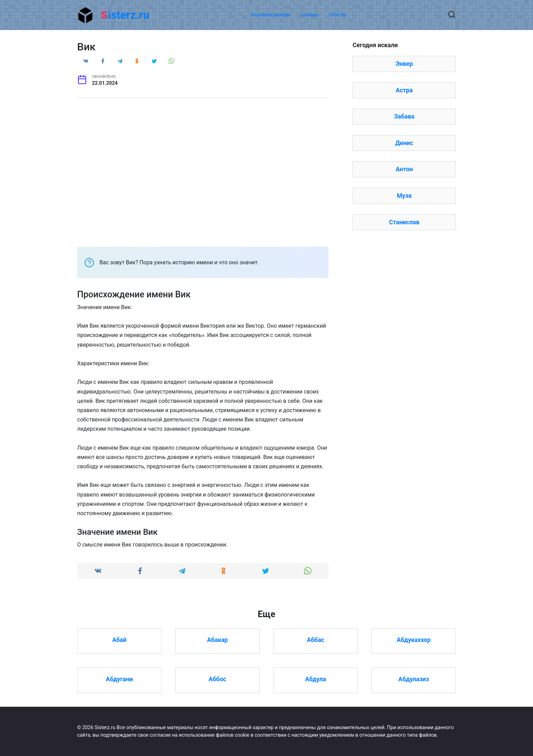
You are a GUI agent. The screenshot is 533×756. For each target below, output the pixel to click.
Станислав (404, 222)
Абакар (217, 640)
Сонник (310, 15)
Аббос (217, 679)
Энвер (404, 64)
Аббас (315, 640)
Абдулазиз (414, 679)
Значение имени (270, 15)
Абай (119, 640)
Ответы (338, 15)
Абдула (316, 679)
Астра (404, 90)
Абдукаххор (414, 640)
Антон (404, 169)
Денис (404, 143)
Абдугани (119, 679)
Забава (404, 116)
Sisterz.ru (125, 15)
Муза (404, 196)
